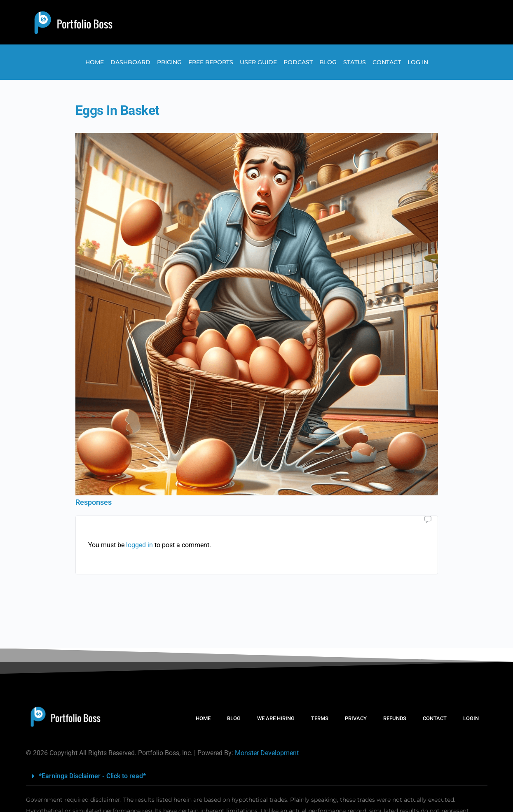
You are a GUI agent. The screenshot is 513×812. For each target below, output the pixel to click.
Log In (418, 62)
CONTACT (435, 718)
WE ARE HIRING (276, 718)
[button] (257, 776)
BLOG (234, 718)
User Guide (258, 62)
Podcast (298, 62)
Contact (387, 62)
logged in (139, 545)
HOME (203, 718)
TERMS (320, 718)
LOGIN (471, 718)
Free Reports (211, 62)
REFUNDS (395, 718)
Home (95, 62)
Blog (328, 62)
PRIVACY (356, 718)
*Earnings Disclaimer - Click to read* (92, 776)
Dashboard (130, 62)
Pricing (169, 62)
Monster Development (267, 753)
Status (355, 62)
